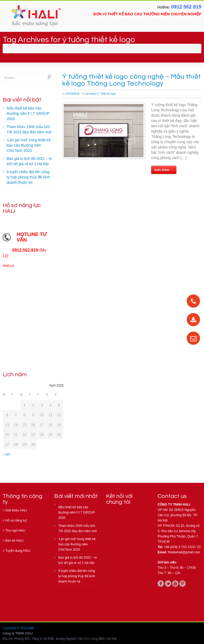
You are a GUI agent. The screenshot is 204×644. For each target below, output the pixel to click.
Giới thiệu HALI (16, 510)
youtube (175, 584)
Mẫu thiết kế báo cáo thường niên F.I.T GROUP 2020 (28, 113)
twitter (168, 584)
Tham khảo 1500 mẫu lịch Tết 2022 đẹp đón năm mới (29, 129)
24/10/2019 (73, 94)
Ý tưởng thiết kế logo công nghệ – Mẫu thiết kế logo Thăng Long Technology (131, 80)
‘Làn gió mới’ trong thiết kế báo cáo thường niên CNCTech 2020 (29, 145)
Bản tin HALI (14, 541)
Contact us (172, 496)
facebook (161, 584)
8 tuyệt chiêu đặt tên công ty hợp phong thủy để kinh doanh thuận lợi (28, 177)
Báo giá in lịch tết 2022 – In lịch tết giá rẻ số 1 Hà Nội (29, 161)
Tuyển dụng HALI (18, 551)
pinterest (182, 584)
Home (29, 49)
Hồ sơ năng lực (16, 520)
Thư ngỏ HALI (15, 531)
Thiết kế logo (108, 94)
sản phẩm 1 (92, 94)
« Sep (7, 455)
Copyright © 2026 (16, 628)
